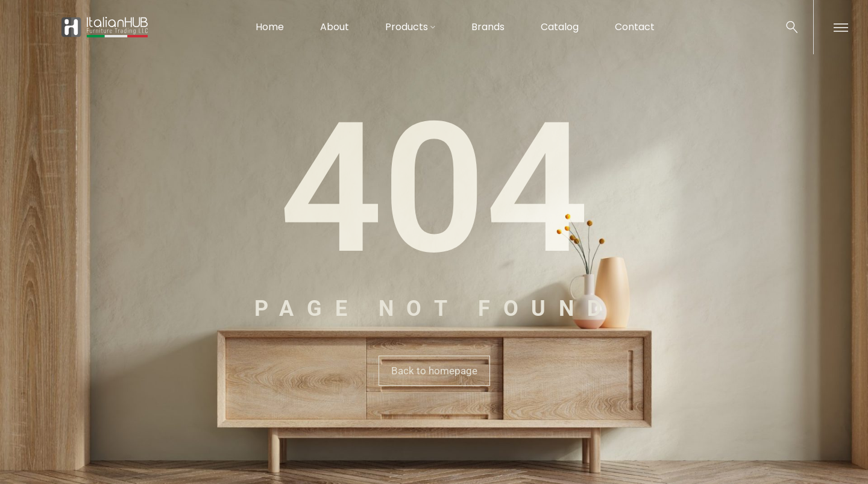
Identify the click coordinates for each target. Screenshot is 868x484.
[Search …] (792, 27)
